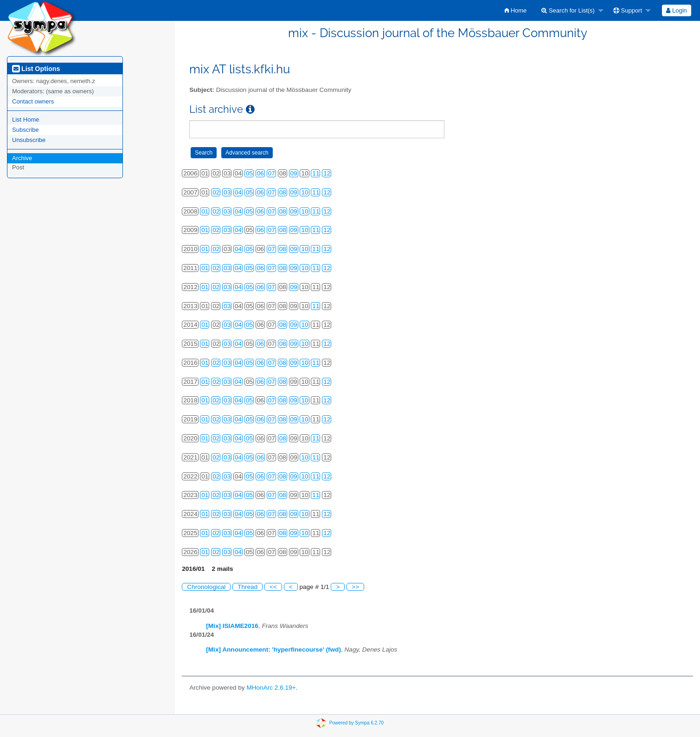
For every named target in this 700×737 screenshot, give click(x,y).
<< (273, 587)
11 (316, 173)
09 (294, 173)
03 (227, 192)
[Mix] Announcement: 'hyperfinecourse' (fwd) (273, 650)
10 (305, 192)
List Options (36, 69)
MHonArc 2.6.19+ (271, 688)
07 (272, 173)
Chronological (206, 587)
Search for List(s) (568, 10)
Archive (22, 158)
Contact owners (33, 101)
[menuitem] (516, 10)
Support (628, 10)
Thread (247, 587)
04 (238, 192)
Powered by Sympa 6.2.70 (356, 722)
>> (355, 587)
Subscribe (26, 130)
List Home (26, 120)
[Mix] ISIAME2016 (232, 626)
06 (260, 173)
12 (327, 173)
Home (516, 10)
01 (205, 211)
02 (216, 192)
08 (283, 192)
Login (676, 10)
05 (249, 173)
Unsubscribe (29, 140)
